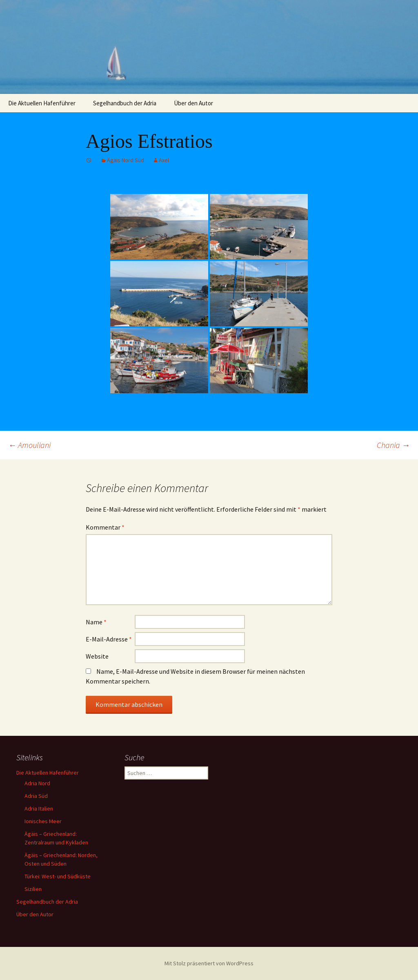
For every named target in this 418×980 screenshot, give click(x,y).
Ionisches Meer (43, 821)
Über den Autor (193, 103)
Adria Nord (37, 783)
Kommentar (105, 527)
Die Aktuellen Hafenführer (42, 103)
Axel (164, 160)
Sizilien (33, 889)
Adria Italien (39, 808)
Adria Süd (36, 796)
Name (96, 622)
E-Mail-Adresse (109, 639)
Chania (393, 445)
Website (97, 656)
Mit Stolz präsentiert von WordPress (209, 963)
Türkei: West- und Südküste (58, 876)
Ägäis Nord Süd (126, 160)
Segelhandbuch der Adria (125, 103)
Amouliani (29, 445)
